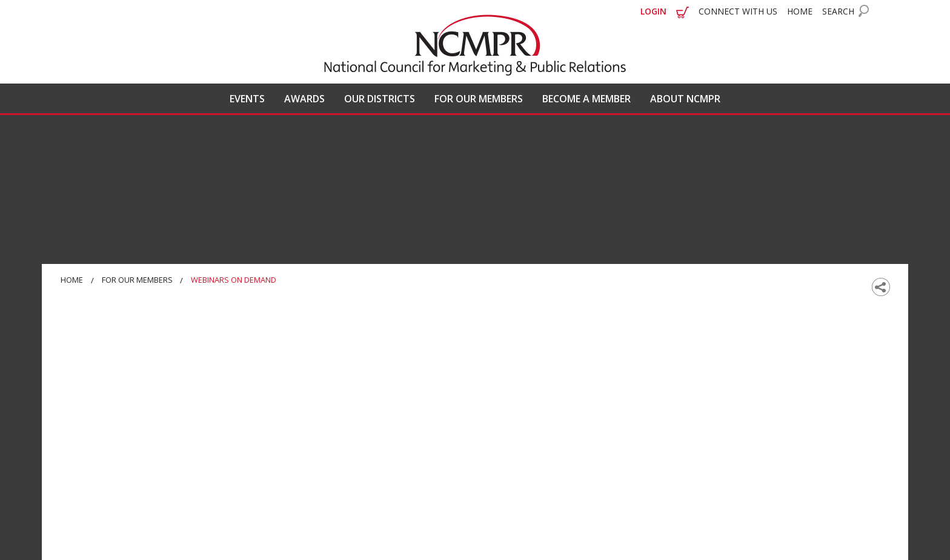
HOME (800, 11)
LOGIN (653, 11)
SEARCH (838, 11)
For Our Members (137, 280)
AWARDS (304, 99)
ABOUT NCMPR (685, 99)
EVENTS (247, 99)
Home (72, 280)
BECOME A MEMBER (586, 99)
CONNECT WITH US (738, 11)
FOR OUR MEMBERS (479, 99)
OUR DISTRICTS (380, 99)
